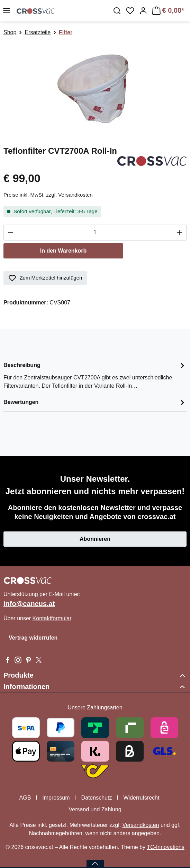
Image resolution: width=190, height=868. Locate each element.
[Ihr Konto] (143, 11)
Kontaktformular (52, 618)
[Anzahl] (95, 233)
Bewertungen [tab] (95, 402)
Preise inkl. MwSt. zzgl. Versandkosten (48, 195)
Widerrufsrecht (141, 798)
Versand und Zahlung (95, 809)
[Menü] (7, 11)
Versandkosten (141, 825)
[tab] (95, 375)
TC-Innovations (166, 847)
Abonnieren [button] (95, 539)
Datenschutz (96, 798)
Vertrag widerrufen (33, 638)
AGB (25, 798)
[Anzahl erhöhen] (180, 233)
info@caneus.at (29, 604)
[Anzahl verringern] (10, 233)
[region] (95, 88)
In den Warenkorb (64, 251)
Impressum (56, 798)
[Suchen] (117, 11)
